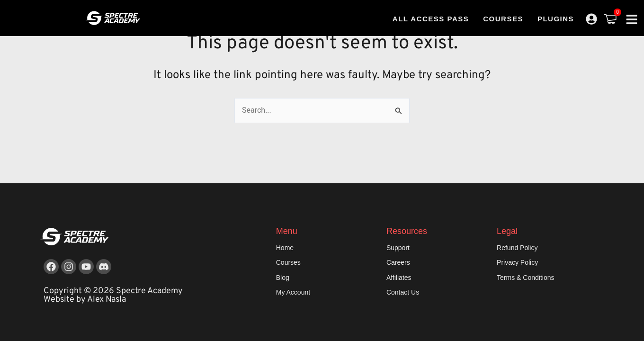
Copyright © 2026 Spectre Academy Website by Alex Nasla (113, 295)
